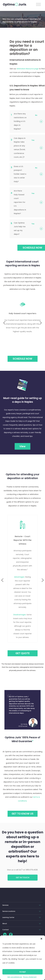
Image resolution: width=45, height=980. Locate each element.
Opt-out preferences (15, 977)
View (22, 446)
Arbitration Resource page (28, 69)
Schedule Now (22, 359)
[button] (41, 938)
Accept (23, 972)
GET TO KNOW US (22, 814)
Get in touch (23, 878)
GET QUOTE (23, 653)
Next (41, 329)
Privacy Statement (30, 977)
